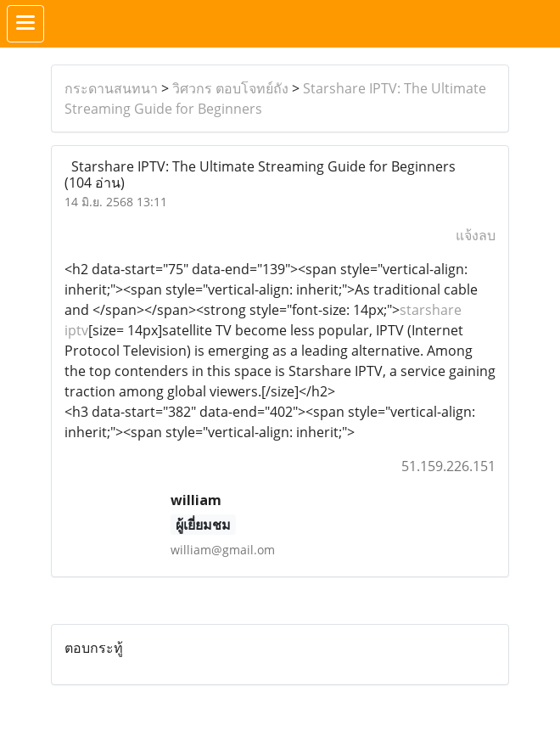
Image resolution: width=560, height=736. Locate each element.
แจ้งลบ (476, 235)
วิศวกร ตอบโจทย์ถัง (230, 88)
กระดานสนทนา (111, 88)
